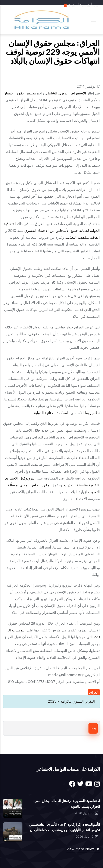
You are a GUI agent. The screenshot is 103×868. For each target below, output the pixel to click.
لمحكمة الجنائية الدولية (51, 413)
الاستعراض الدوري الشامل (66, 93)
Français (85, 6)
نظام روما (92, 413)
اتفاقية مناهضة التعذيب (82, 237)
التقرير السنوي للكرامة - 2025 (71, 701)
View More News (80, 849)
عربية (96, 6)
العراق (94, 692)
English (73, 6)
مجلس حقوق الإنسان (20, 93)
